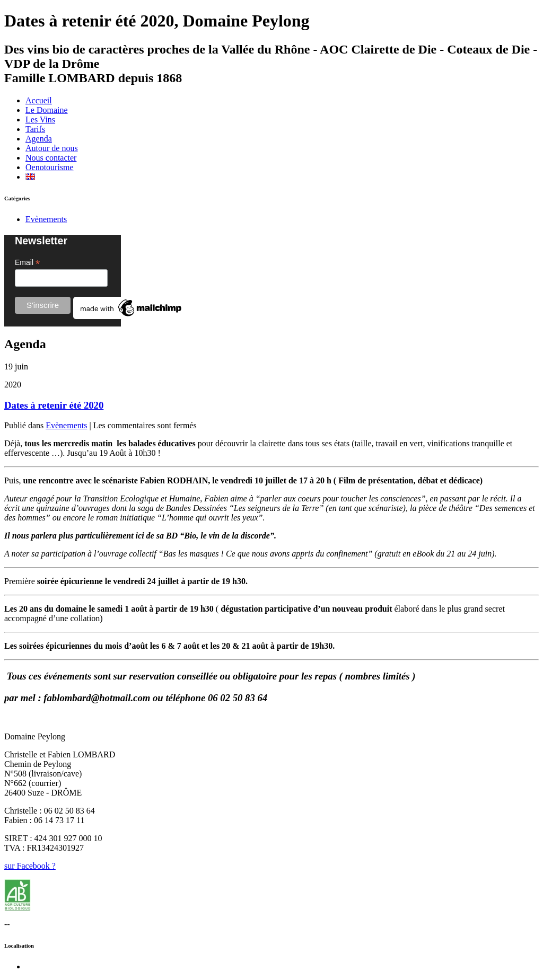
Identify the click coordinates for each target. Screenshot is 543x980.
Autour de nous (52, 148)
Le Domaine (47, 110)
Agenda (39, 139)
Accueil (39, 100)
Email (27, 263)
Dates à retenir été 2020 (54, 405)
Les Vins (40, 120)
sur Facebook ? (30, 866)
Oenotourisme (50, 167)
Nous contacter (51, 158)
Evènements (46, 219)
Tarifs (35, 129)
